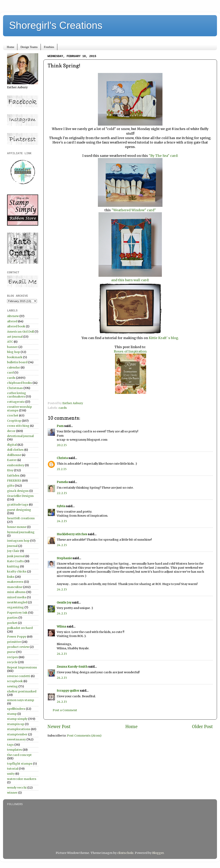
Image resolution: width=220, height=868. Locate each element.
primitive (14, 642)
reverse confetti (19, 676)
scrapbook (15, 681)
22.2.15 (62, 493)
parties (12, 618)
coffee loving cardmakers (17, 395)
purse (11, 652)
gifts (11, 486)
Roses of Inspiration (130, 351)
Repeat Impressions (22, 667)
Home (11, 47)
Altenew (13, 316)
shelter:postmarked (22, 691)
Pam (60, 426)
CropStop (14, 421)
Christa (62, 458)
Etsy (10, 470)
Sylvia (61, 506)
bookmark (15, 357)
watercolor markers (22, 779)
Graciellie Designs (20, 496)
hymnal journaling (21, 532)
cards (63, 408)
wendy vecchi (17, 788)
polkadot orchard (20, 628)
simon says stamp (21, 700)
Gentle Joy (64, 603)
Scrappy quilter (68, 691)
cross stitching (18, 426)
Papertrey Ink (17, 613)
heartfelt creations (21, 518)
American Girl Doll (20, 332)
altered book (16, 326)
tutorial (13, 769)
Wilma (61, 627)
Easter (12, 460)
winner (12, 793)
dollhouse (14, 455)
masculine (15, 587)
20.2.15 (62, 445)
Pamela (62, 482)
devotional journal (20, 436)
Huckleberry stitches (72, 534)
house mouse (17, 527)
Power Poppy (17, 637)
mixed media (17, 597)
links (11, 577)
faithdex (13, 476)
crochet (13, 415)
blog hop (14, 352)
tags (10, 745)
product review (18, 647)
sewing (12, 686)
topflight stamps (20, 764)
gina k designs (18, 491)
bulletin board (17, 362)
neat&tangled (17, 602)
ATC (10, 342)
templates (15, 750)
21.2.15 (62, 469)
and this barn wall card (130, 280)
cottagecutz (16, 402)
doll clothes (15, 450)
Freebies (49, 47)
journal (12, 546)
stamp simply (17, 719)
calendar (14, 367)
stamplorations (19, 729)
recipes (13, 657)
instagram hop (18, 541)
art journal (15, 337)
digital (12, 445)
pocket (12, 623)
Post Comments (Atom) (84, 736)
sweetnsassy (16, 739)
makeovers (15, 582)
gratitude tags (18, 505)
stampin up (16, 724)
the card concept (19, 755)
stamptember (17, 734)
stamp (12, 714)
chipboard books (19, 383)
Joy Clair (13, 551)
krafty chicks (17, 571)
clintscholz (125, 853)
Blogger (158, 853)
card (10, 373)
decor (11, 431)
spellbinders (16, 709)
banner (12, 347)
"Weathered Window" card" (134, 210)
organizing (15, 607)
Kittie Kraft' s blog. (163, 338)
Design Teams (29, 47)
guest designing (19, 510)
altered (12, 321)
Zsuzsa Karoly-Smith (72, 667)
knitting (13, 566)
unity (11, 774)
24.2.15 (62, 521)
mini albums (16, 592)
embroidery (16, 465)
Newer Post (59, 727)
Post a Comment (65, 710)
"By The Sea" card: (163, 156)
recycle (12, 662)
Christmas (15, 388)
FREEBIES (14, 481)
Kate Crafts (15, 561)
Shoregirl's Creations (56, 25)
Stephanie (64, 558)
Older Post (202, 727)
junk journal (16, 556)
